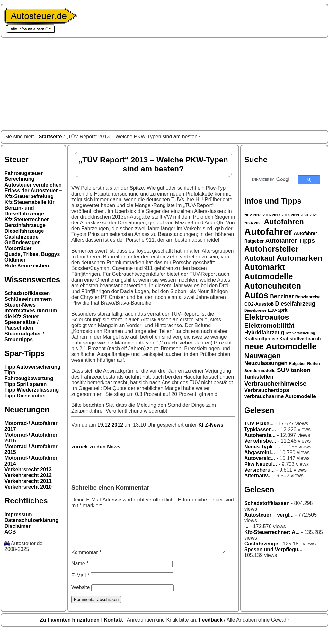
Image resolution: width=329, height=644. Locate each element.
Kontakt (114, 633)
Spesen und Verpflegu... (273, 549)
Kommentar (86, 516)
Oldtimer (15, 260)
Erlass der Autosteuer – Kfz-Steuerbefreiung (33, 193)
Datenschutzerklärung (31, 520)
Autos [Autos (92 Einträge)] (256, 295)
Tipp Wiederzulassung (32, 390)
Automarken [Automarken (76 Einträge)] (299, 258)
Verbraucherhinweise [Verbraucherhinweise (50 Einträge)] (275, 383)
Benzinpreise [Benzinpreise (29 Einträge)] (308, 297)
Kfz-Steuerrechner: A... (272, 532)
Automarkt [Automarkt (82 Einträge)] (265, 267)
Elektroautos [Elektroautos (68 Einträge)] (267, 317)
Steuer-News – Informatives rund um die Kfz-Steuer (31, 311)
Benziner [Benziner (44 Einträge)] (282, 296)
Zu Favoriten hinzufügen (70, 633)
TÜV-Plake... (259, 424)
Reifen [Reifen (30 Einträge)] (314, 364)
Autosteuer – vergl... (269, 515)
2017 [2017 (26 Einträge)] (276, 215)
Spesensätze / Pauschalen (22, 325)
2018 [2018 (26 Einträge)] (286, 215)
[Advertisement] (164, 84)
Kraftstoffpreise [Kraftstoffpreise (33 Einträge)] (261, 339)
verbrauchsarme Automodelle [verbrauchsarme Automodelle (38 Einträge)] (280, 396)
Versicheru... (259, 470)
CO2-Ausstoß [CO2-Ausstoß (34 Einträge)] (259, 304)
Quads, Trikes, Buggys (32, 254)
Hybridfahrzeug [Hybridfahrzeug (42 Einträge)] (264, 332)
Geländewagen (23, 243)
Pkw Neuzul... (261, 464)
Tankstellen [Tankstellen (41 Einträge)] (259, 377)
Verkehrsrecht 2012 (28, 475)
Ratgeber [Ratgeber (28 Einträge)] (297, 364)
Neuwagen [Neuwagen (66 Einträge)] (262, 356)
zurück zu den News (96, 447)
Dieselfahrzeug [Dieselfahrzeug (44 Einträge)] (295, 304)
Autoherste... (260, 435)
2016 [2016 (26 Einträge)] (267, 215)
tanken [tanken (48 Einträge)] (301, 370)
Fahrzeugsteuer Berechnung (24, 176)
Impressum (18, 514)
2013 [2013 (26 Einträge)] (257, 215)
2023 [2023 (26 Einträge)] (314, 215)
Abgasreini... (260, 453)
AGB (10, 532)
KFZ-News (211, 425)
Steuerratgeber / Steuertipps (24, 337)
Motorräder (18, 248)
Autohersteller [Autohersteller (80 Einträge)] (271, 249)
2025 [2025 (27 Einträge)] (258, 223)
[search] (270, 180)
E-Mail (80, 589)
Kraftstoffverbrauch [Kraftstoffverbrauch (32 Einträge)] (300, 339)
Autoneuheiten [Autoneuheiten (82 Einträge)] (273, 286)
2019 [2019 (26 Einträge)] (295, 215)
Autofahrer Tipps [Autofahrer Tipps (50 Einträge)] (290, 241)
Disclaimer (18, 526)
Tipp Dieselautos (25, 396)
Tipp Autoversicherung (32, 367)
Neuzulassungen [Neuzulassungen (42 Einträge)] (266, 363)
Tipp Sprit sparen (26, 384)
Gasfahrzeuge (22, 237)
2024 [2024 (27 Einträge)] (248, 223)
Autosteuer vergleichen (33, 185)
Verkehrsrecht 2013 (28, 470)
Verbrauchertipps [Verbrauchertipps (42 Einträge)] (267, 390)
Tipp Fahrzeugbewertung (29, 375)
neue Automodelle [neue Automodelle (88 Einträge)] (280, 346)
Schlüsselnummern (28, 299)
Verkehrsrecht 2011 (28, 481)
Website (81, 601)
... (246, 526)
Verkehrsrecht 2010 (28, 487)
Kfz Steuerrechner (27, 219)
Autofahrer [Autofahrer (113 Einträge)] (268, 232)
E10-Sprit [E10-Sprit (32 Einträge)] (278, 310)
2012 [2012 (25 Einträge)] (248, 215)
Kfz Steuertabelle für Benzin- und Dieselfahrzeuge (30, 208)
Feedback (211, 633)
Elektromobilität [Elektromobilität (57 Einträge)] (269, 325)
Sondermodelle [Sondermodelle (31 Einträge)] (260, 371)
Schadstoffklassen (27, 293)
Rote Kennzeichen (27, 266)
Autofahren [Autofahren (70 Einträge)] (284, 222)
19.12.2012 (111, 425)
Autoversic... (260, 458)
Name (80, 577)
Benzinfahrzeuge (25, 225)
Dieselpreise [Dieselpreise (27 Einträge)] (255, 310)
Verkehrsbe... (260, 441)
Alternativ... (258, 476)
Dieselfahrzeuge (24, 231)
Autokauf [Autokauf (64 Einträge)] (260, 258)
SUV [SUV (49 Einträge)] (283, 370)
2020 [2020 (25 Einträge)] (304, 215)
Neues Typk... (261, 447)
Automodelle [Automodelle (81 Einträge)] (269, 276)
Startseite (50, 137)
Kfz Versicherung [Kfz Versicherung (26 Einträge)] (300, 333)
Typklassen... (260, 429)
